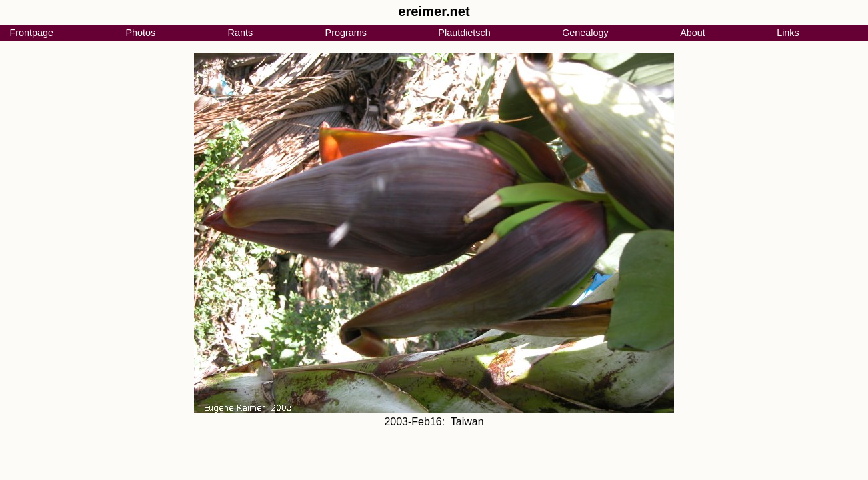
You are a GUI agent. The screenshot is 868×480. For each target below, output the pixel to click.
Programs (346, 33)
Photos (140, 33)
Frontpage (31, 33)
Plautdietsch (464, 33)
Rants (241, 33)
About (693, 33)
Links (788, 33)
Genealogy (585, 33)
